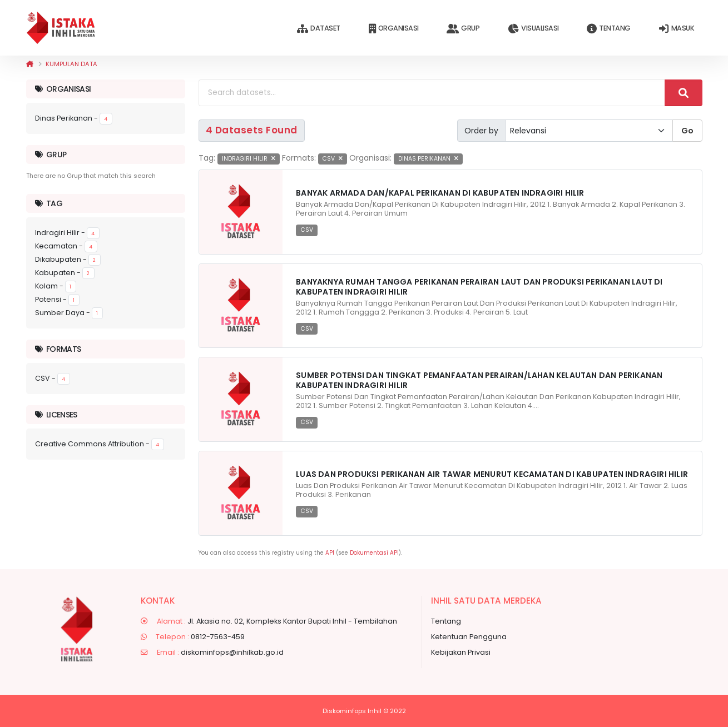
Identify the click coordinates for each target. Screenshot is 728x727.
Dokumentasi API (374, 553)
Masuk (677, 29)
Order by (481, 131)
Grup (463, 29)
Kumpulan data (71, 64)
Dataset (318, 29)
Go (687, 131)
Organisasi (394, 29)
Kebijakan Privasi (461, 652)
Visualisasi (533, 29)
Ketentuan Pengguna (469, 637)
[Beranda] (30, 64)
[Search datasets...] (432, 93)
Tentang (608, 29)
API (330, 553)
